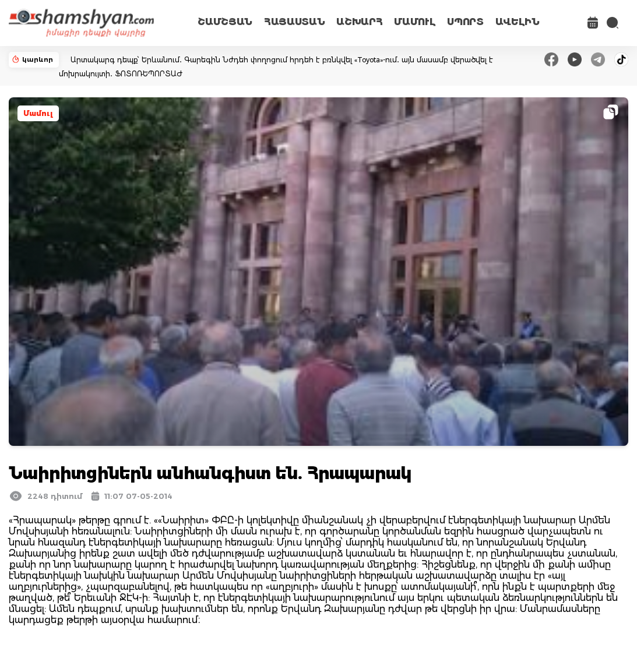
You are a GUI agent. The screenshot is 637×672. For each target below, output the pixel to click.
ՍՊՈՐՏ (465, 22)
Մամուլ (38, 113)
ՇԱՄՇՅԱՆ (225, 22)
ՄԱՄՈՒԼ (415, 22)
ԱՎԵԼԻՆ (518, 22)
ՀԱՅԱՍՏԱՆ (294, 22)
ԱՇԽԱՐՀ (359, 22)
